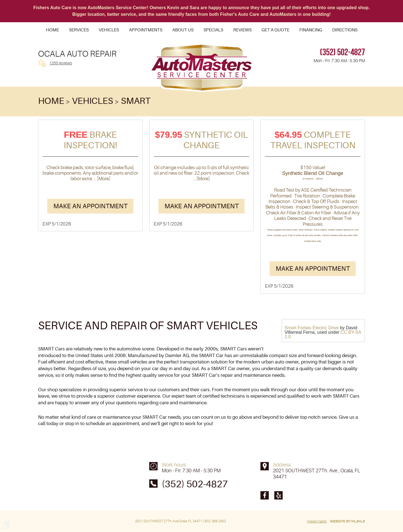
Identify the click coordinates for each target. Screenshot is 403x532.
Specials (213, 30)
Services (79, 30)
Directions (345, 30)
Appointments (146, 30)
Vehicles (109, 30)
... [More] (102, 179)
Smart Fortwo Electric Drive (312, 328)
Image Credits (317, 521)
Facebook (265, 495)
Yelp (278, 495)
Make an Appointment (90, 206)
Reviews (242, 30)
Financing (311, 30)
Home (52, 30)
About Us (183, 30)
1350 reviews (61, 63)
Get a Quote (275, 30)
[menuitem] (52, 30)
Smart (136, 101)
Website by (347, 521)
